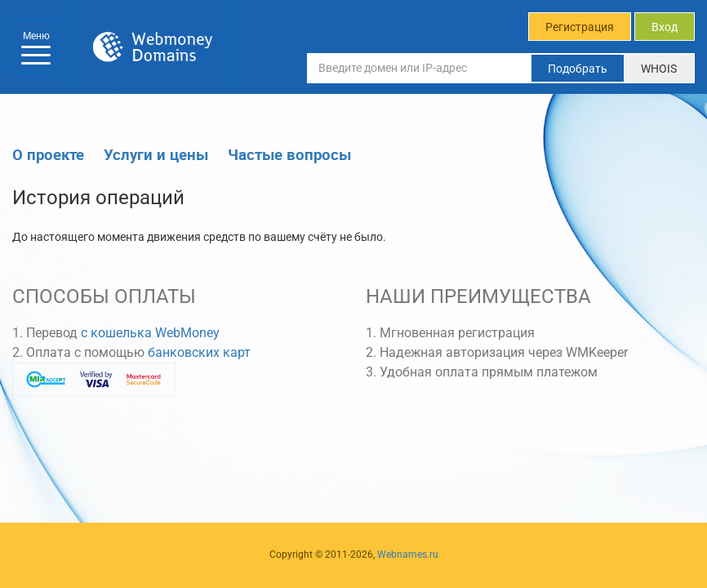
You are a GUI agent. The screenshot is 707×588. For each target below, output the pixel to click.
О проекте (48, 154)
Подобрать (578, 69)
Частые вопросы (289, 154)
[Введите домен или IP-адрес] (419, 68)
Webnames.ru (408, 555)
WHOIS (659, 69)
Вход (665, 27)
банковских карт (199, 352)
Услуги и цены (156, 154)
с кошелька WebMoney (150, 333)
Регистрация (580, 27)
